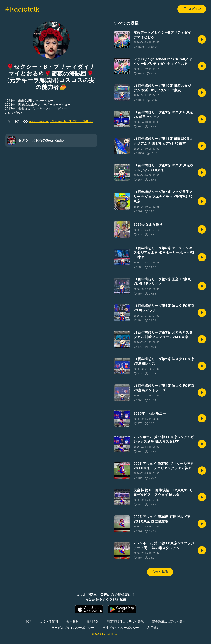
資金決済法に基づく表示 (169, 622)
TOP (29, 622)
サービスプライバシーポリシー (73, 628)
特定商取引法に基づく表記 (125, 622)
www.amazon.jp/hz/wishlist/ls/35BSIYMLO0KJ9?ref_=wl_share (60, 121)
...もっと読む (13, 113)
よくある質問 (49, 622)
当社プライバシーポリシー (121, 628)
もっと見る (160, 572)
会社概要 (72, 622)
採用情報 (93, 622)
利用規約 (153, 628)
